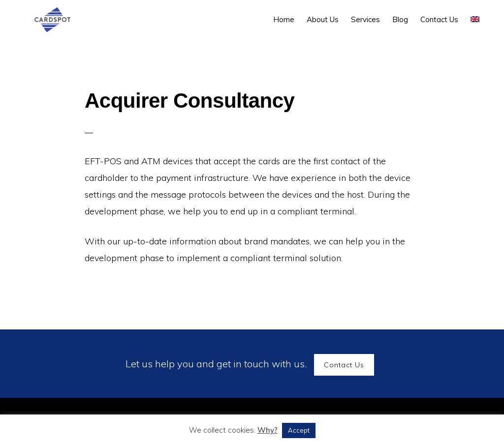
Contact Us (344, 365)
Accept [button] (299, 430)
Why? (268, 430)
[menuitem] (475, 19)
